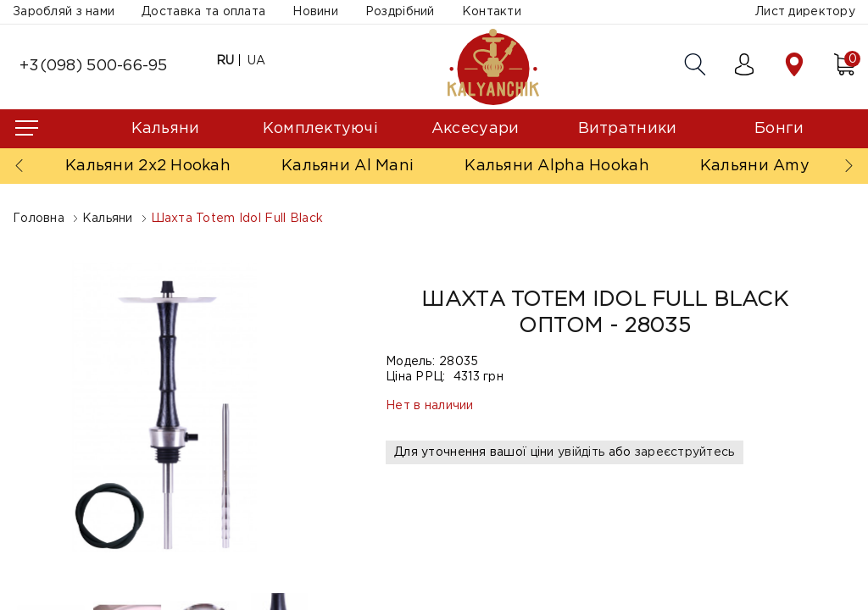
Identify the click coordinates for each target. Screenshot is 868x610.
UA (257, 61)
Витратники (628, 129)
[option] (165, 406)
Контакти (492, 12)
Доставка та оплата (203, 12)
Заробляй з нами (64, 12)
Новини (315, 12)
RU (225, 61)
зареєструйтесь (685, 452)
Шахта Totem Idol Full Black (237, 219)
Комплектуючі (320, 129)
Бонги (779, 129)
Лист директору (805, 12)
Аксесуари (476, 129)
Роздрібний (400, 12)
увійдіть (581, 452)
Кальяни (166, 129)
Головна (39, 219)
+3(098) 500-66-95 (94, 66)
